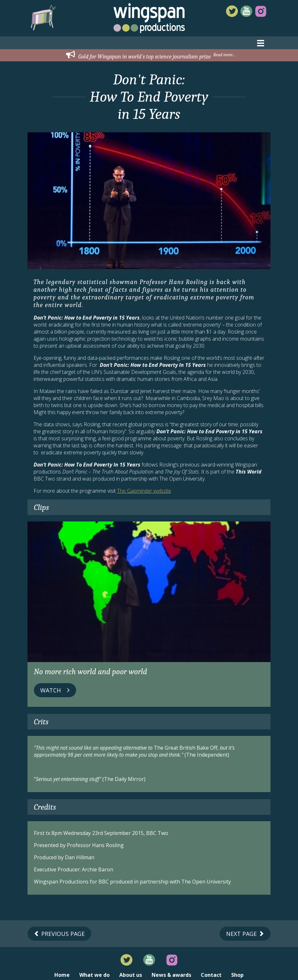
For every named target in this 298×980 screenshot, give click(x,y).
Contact (211, 975)
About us (131, 975)
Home (62, 975)
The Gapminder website (144, 491)
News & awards (171, 975)
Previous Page (59, 934)
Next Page (245, 934)
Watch (55, 690)
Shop (237, 975)
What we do (94, 975)
